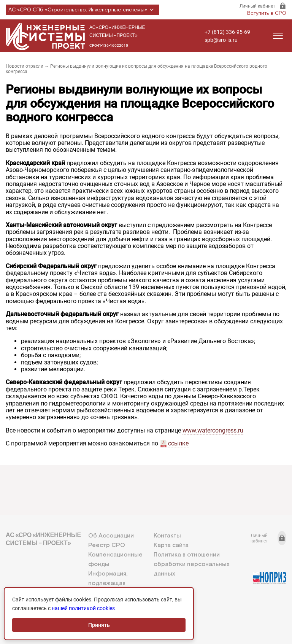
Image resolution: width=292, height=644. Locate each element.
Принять (99, 625)
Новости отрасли (25, 66)
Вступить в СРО (267, 13)
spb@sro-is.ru (221, 40)
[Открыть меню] (278, 36)
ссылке (178, 443)
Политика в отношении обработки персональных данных (191, 564)
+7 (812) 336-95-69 (227, 32)
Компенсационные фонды (115, 560)
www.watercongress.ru (213, 430)
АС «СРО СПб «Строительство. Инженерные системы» (82, 10)
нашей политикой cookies (83, 608)
